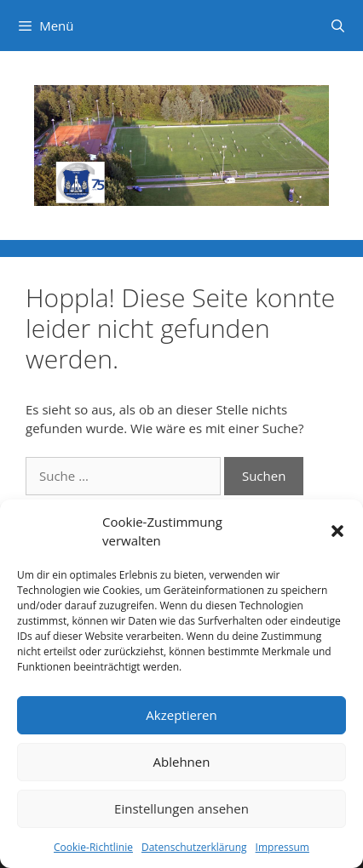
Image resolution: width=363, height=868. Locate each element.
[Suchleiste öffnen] (338, 26)
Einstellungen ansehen (181, 808)
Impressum (282, 847)
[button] (337, 531)
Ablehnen (182, 762)
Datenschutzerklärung (194, 847)
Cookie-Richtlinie (93, 847)
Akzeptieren (181, 715)
